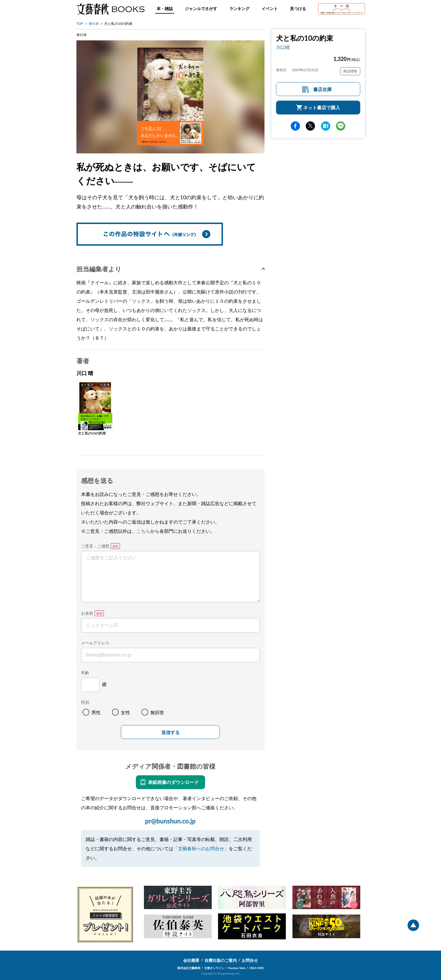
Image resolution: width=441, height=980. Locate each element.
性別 (85, 702)
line (341, 126)
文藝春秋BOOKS (110, 9)
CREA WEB (257, 968)
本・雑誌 (165, 9)
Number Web (237, 968)
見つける (298, 9)
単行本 (94, 23)
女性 (125, 712)
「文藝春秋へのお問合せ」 (201, 848)
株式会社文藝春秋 (189, 968)
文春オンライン (214, 968)
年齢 (85, 673)
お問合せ (250, 960)
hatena (326, 126)
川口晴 (283, 47)
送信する (170, 732)
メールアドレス (95, 643)
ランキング (239, 9)
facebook (295, 126)
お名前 (87, 613)
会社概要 (191, 960)
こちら (143, 531)
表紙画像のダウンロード (173, 782)
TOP (80, 23)
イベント (270, 9)
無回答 (157, 712)
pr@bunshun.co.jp (170, 821)
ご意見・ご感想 (95, 546)
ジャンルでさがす (201, 9)
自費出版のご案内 (221, 960)
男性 (96, 712)
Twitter (310, 126)
